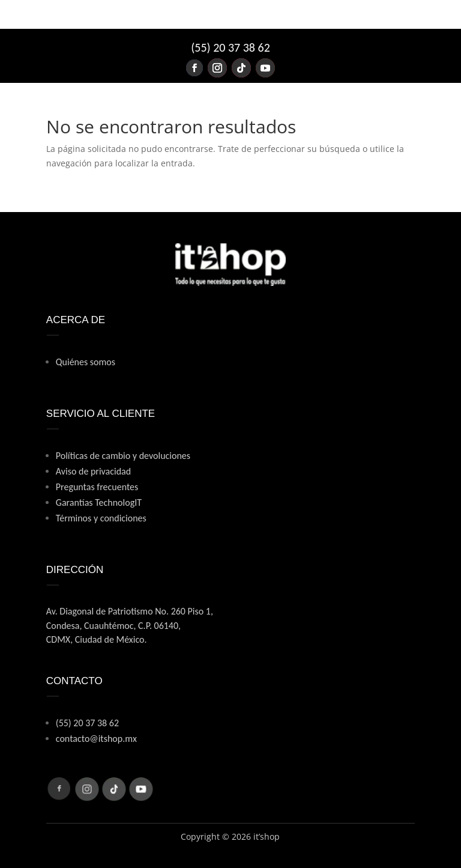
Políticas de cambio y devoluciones (123, 456)
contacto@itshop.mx (96, 739)
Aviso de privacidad (93, 471)
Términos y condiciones (101, 518)
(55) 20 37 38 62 (230, 47)
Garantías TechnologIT (99, 502)
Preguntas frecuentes (97, 487)
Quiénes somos (86, 362)
